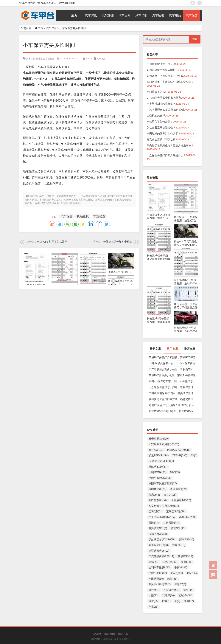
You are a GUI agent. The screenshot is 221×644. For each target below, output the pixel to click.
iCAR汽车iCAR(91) (197, 573)
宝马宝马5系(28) (176, 511)
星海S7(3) (180, 584)
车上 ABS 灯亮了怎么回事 (52, 242)
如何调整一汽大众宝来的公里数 (165, 76)
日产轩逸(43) (170, 562)
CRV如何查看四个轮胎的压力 (164, 98)
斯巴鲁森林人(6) (158, 500)
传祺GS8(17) (185, 556)
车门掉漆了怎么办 (157, 92)
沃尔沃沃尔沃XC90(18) (162, 539)
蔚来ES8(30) (187, 539)
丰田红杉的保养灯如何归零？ (164, 134)
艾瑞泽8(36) (185, 595)
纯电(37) (189, 601)
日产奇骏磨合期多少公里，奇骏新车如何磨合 (173, 369)
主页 (41, 28)
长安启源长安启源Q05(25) (164, 444)
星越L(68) (187, 562)
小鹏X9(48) (181, 567)
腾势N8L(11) (178, 528)
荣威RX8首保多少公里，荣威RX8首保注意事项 (173, 375)
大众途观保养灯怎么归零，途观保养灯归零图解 (173, 387)
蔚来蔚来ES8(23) (159, 545)
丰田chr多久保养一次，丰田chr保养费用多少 (173, 363)
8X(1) (194, 455)
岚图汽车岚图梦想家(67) (163, 483)
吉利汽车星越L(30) (159, 567)
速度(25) (154, 601)
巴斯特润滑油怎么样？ (160, 64)
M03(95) (175, 472)
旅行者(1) (154, 590)
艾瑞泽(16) (168, 595)
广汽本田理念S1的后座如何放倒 (165, 110)
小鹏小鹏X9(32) (158, 573)
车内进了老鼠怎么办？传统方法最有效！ (170, 145)
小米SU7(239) (187, 517)
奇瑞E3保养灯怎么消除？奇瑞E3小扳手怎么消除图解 (173, 405)
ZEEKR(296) (180, 455)
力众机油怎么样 (156, 116)
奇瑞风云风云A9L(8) (179, 450)
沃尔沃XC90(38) (158, 534)
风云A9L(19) (156, 450)
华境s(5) (153, 607)
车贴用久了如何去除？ (160, 122)
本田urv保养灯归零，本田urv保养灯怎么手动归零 (173, 381)
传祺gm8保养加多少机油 (118, 242)
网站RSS (123, 634)
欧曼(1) (166, 601)
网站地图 (110, 634)
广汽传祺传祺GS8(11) (161, 556)
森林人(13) (170, 495)
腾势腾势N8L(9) (158, 528)
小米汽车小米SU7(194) (162, 517)
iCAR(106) (177, 573)
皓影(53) (172, 579)
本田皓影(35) (156, 579)
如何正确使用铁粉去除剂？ (162, 70)
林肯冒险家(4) (171, 523)
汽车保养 (51, 28)
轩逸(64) (154, 562)
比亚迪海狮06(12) (159, 551)
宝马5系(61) (156, 511)
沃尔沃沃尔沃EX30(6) (161, 461)
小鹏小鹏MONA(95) (160, 478)
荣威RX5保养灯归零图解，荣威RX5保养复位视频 (173, 357)
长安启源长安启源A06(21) (164, 506)
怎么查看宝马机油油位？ (161, 128)
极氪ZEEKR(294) (159, 455)
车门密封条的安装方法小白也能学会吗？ (170, 82)
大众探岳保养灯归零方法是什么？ (166, 155)
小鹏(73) (154, 595)
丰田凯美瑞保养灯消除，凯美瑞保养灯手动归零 (173, 393)
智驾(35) (188, 590)
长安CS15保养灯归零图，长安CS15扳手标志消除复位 (173, 411)
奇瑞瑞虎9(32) (178, 489)
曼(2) (177, 601)
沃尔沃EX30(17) (158, 467)
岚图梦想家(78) (157, 489)
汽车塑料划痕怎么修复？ (161, 104)
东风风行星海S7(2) (160, 584)
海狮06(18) (179, 545)
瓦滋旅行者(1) (171, 590)
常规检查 (50, 59)
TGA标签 (96, 634)
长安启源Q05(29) (159, 439)
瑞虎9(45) (154, 495)
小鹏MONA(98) (157, 472)
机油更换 (40, 59)
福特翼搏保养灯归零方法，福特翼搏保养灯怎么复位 (173, 399)
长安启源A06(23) (181, 500)
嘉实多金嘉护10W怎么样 (161, 139)
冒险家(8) (154, 523)
